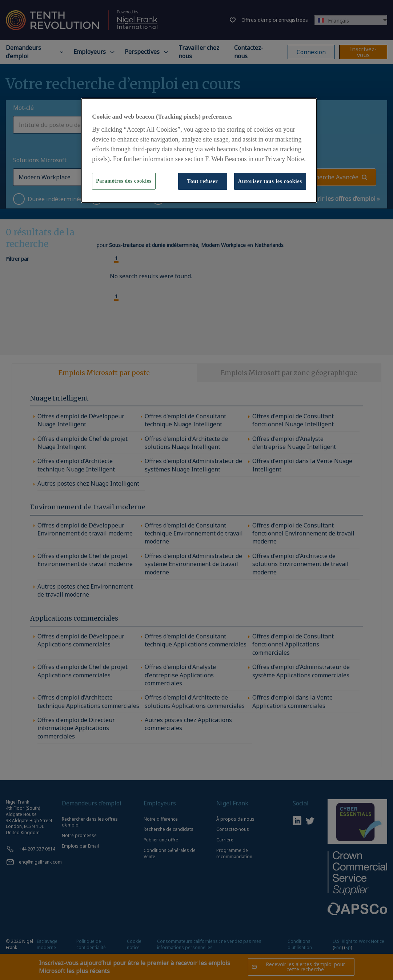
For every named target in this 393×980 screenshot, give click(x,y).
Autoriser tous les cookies (270, 181)
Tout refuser (203, 181)
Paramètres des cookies (124, 181)
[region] (199, 150)
